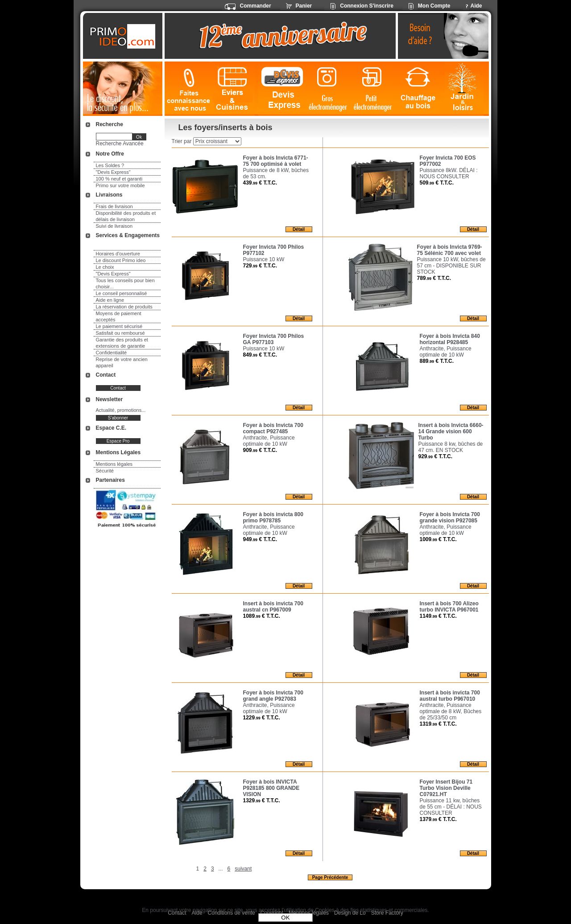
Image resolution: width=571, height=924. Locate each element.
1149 (438, 616)
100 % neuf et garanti (119, 179)
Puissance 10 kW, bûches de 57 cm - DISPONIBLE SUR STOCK (451, 266)
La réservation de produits (124, 307)
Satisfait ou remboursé (120, 333)
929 (436, 456)
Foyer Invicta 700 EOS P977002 (448, 161)
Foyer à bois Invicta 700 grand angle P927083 (273, 696)
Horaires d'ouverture (118, 254)
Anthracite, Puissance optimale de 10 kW (446, 352)
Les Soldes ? (110, 165)
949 (260, 539)
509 (437, 183)
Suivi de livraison (114, 226)
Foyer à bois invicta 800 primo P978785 (273, 517)
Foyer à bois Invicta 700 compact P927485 (273, 428)
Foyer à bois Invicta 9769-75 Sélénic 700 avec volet (450, 250)
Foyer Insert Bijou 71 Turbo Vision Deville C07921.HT (446, 788)
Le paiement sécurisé (119, 326)
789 (434, 278)
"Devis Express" (113, 172)
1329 (262, 801)
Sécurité (105, 471)
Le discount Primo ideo (121, 260)
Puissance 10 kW (264, 259)
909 (260, 450)
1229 (262, 718)
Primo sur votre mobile (120, 185)
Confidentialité (112, 353)
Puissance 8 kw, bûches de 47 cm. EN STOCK (451, 447)
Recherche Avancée (120, 144)
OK (285, 918)
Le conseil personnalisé (122, 293)
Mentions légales (114, 464)
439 (260, 183)
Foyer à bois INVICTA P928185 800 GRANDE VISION (271, 788)
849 (260, 355)
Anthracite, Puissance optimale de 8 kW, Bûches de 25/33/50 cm (451, 711)
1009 (438, 539)
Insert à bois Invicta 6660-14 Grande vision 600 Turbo (451, 431)
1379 (438, 819)
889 (437, 361)
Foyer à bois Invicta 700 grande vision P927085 (450, 517)
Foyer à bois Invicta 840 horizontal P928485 (450, 339)
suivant (243, 869)
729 (260, 266)
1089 (262, 616)
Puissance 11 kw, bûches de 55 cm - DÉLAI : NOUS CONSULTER (451, 807)
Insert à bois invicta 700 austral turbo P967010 (450, 696)
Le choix (105, 267)
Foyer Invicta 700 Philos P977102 (274, 250)
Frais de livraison (114, 206)
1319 (438, 724)
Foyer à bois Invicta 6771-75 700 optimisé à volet (276, 161)
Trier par (182, 141)
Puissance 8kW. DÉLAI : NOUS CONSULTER (449, 173)
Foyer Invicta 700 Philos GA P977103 (274, 339)
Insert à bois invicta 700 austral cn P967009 (273, 607)
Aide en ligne (110, 300)
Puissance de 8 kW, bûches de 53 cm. (276, 173)
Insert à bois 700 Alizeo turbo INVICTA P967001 (449, 607)
